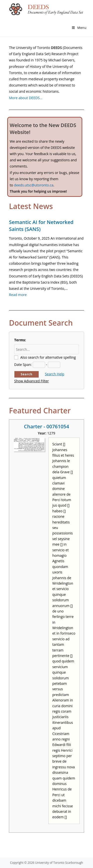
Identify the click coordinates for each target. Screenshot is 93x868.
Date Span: (23, 365)
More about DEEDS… (26, 98)
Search (27, 374)
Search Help (55, 374)
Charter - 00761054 (47, 426)
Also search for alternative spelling (48, 357)
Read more (18, 295)
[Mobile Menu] (79, 28)
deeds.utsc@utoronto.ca (34, 185)
